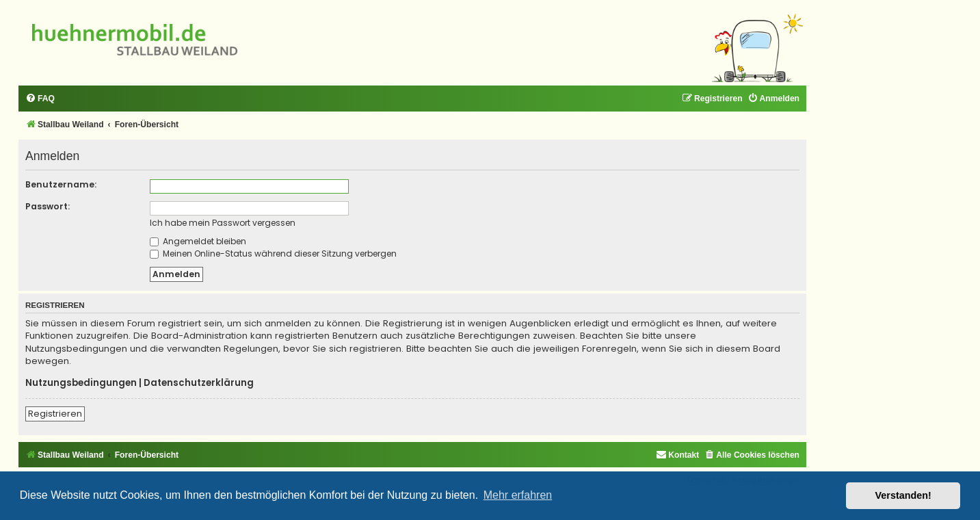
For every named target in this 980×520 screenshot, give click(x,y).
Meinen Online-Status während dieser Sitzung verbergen (273, 253)
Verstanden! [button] (903, 495)
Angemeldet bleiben (198, 241)
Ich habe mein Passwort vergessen (223, 223)
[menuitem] (40, 99)
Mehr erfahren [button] (518, 495)
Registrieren (55, 414)
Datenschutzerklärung (199, 383)
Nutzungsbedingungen (81, 383)
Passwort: (48, 206)
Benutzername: (61, 184)
